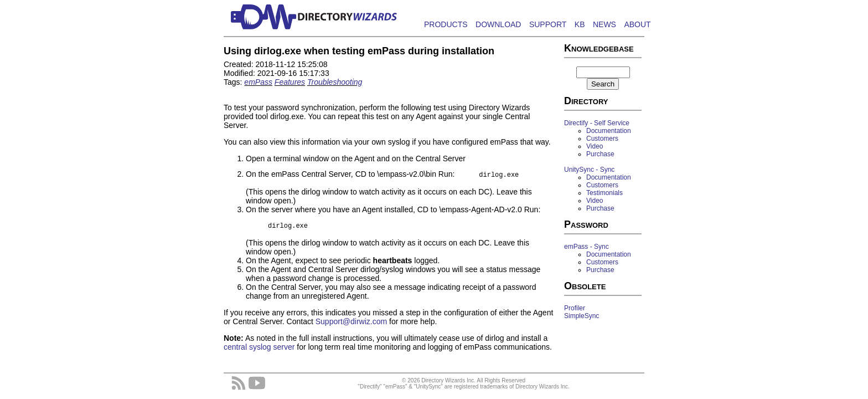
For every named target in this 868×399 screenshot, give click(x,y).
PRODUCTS (446, 24)
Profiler (575, 308)
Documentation (609, 131)
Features (290, 82)
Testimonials (604, 193)
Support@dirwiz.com (351, 325)
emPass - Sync (587, 247)
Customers (602, 139)
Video (595, 146)
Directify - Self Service (597, 123)
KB (580, 24)
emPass (258, 82)
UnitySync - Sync (589, 170)
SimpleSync (582, 316)
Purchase (600, 154)
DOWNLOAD (498, 24)
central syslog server (259, 350)
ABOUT (637, 24)
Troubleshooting (335, 82)
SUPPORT (548, 24)
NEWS (604, 24)
